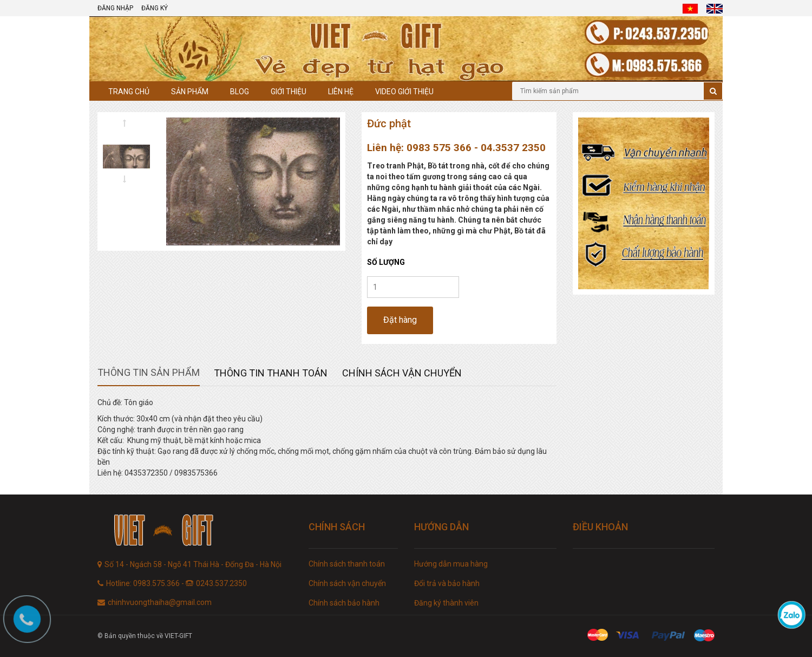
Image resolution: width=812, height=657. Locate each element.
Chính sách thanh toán (347, 564)
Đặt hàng (400, 320)
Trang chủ (129, 92)
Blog (240, 92)
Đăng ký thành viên (446, 603)
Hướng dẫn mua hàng (451, 564)
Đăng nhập (115, 8)
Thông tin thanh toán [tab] (271, 373)
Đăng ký (155, 8)
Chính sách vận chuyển (347, 583)
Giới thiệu (289, 92)
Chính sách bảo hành (344, 603)
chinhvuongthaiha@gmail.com (160, 602)
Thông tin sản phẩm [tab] (149, 372)
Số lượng (386, 262)
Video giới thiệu (404, 92)
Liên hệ (341, 92)
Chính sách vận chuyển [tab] (402, 373)
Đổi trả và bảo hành (447, 583)
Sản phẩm (190, 92)
